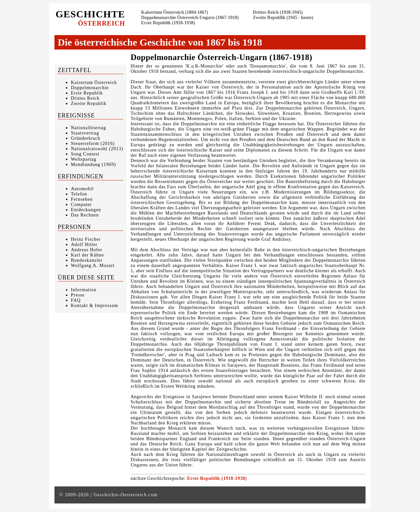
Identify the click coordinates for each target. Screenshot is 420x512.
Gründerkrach (86, 138)
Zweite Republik (89, 103)
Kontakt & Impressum (94, 306)
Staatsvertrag (85, 133)
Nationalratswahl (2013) (97, 149)
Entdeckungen (86, 210)
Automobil (82, 189)
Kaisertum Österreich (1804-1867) (175, 12)
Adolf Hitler (84, 245)
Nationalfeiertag (88, 128)
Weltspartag (84, 159)
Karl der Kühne (87, 255)
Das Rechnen (85, 215)
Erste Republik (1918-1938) (168, 23)
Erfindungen (81, 176)
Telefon (79, 194)
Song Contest (85, 154)
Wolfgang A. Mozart (93, 266)
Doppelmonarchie (90, 88)
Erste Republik (87, 93)
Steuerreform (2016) (93, 143)
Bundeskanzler (87, 260)
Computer (81, 205)
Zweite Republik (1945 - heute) (283, 18)
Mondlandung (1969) (93, 164)
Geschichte (90, 18)
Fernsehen (82, 199)
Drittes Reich (85, 98)
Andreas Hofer (87, 250)
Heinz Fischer (86, 239)
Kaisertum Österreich (94, 82)
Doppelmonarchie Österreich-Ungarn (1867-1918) (190, 18)
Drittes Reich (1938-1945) (278, 12)
